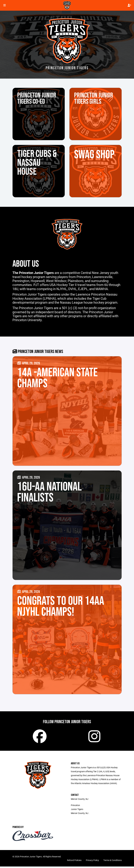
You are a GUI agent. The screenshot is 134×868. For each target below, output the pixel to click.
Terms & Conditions (113, 862)
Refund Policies (74, 862)
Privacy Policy (92, 862)
